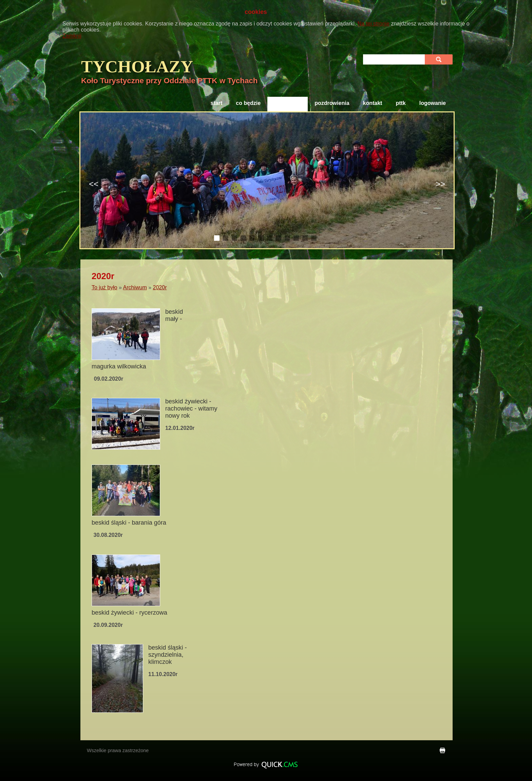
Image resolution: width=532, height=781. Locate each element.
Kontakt (373, 103)
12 (314, 238)
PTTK (401, 103)
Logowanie (433, 103)
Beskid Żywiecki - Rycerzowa (129, 613)
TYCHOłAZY (137, 66)
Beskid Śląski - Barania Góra (129, 523)
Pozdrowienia (332, 103)
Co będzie (248, 103)
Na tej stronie (374, 24)
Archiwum (135, 287)
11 (305, 238)
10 (296, 238)
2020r (160, 287)
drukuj (442, 750)
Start (217, 103)
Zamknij (72, 36)
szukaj (439, 59)
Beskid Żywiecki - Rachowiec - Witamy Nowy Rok (191, 408)
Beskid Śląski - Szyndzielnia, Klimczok (167, 655)
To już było (288, 103)
